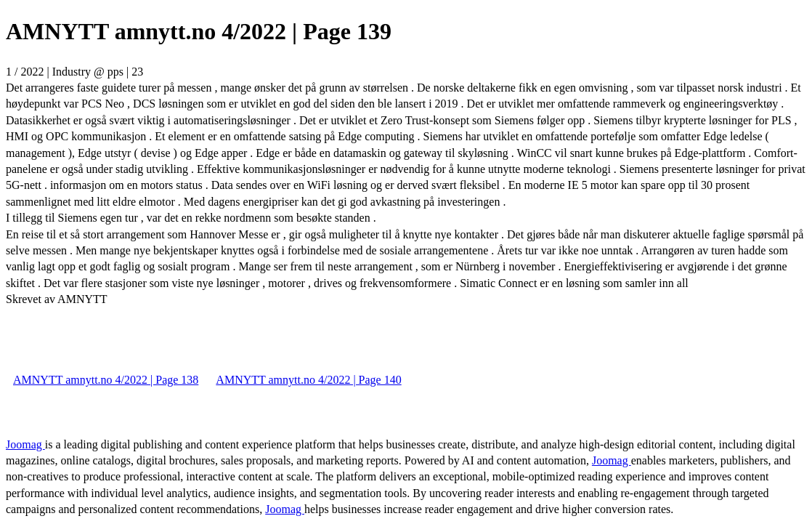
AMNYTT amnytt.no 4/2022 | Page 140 (308, 380)
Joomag (25, 444)
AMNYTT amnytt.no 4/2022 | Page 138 (106, 380)
